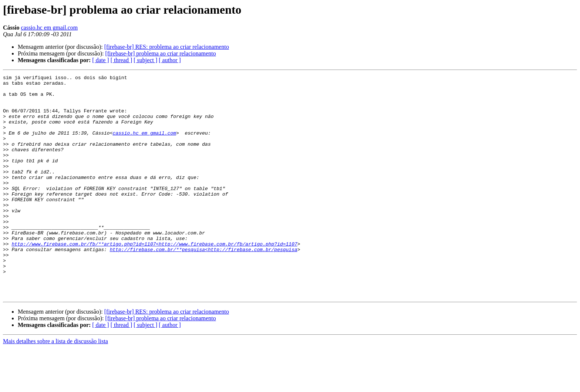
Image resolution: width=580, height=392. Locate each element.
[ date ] (100, 60)
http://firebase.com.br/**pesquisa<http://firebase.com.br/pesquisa (204, 285)
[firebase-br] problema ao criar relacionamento (160, 53)
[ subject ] (145, 60)
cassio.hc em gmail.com (49, 28)
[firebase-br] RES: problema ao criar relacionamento (167, 47)
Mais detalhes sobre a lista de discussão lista (55, 386)
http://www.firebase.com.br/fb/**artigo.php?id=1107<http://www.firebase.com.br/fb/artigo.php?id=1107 (154, 278)
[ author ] (170, 60)
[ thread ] (122, 60)
